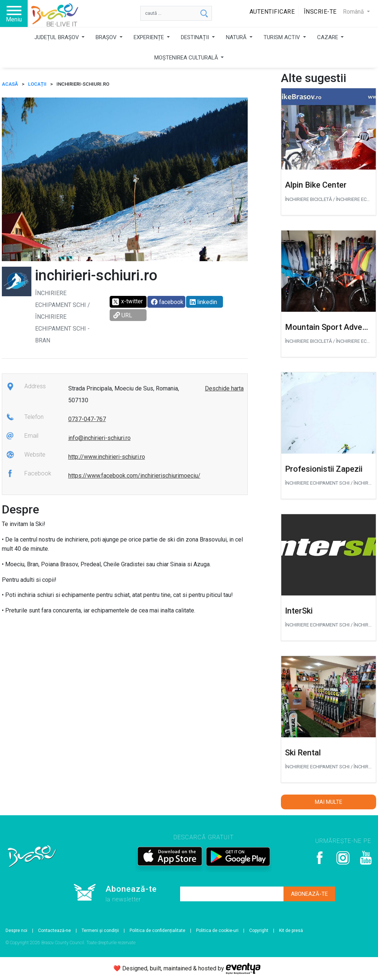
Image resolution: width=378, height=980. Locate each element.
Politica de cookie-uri (217, 931)
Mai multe (329, 802)
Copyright (259, 931)
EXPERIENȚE (150, 37)
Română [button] (354, 12)
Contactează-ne (54, 931)
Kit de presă (291, 931)
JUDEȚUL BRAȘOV (57, 37)
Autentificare (272, 12)
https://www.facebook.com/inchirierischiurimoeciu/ (134, 476)
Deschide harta (224, 388)
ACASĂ (10, 84)
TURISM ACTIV (283, 37)
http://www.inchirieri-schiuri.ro (107, 457)
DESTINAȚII (196, 37)
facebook (167, 302)
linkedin (203, 302)
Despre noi (16, 931)
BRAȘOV (107, 37)
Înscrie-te (320, 12)
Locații (37, 84)
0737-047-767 (87, 419)
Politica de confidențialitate (157, 931)
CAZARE (328, 37)
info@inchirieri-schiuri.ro (99, 438)
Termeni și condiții (100, 931)
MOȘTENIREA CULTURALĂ (187, 58)
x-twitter (127, 302)
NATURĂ (237, 37)
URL (123, 315)
